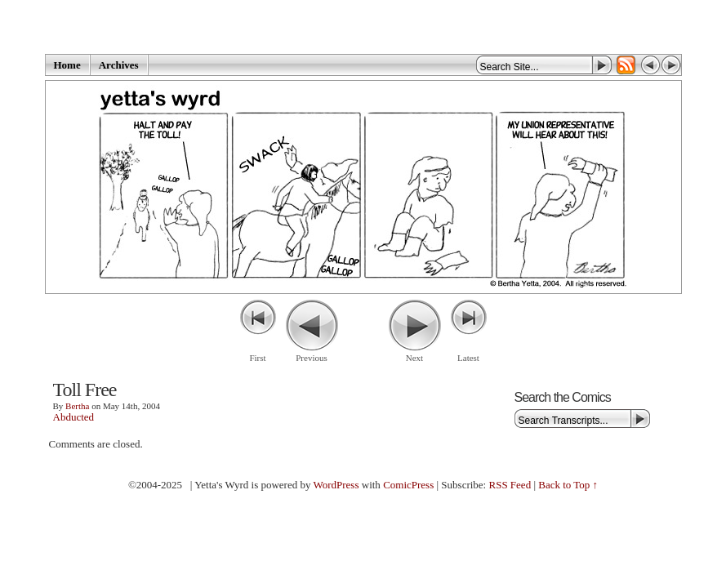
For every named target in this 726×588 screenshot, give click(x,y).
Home (67, 65)
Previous (312, 358)
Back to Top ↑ (568, 485)
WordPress (336, 485)
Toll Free (85, 390)
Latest (468, 358)
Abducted (74, 417)
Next (414, 358)
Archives (119, 65)
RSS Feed (510, 485)
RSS (626, 65)
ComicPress (408, 485)
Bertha (77, 406)
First (257, 358)
